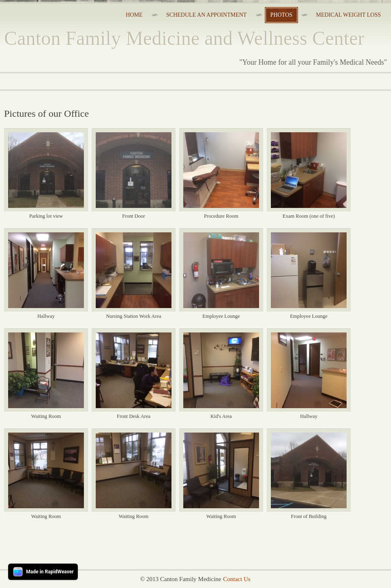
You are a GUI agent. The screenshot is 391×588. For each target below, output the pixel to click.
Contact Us (237, 579)
